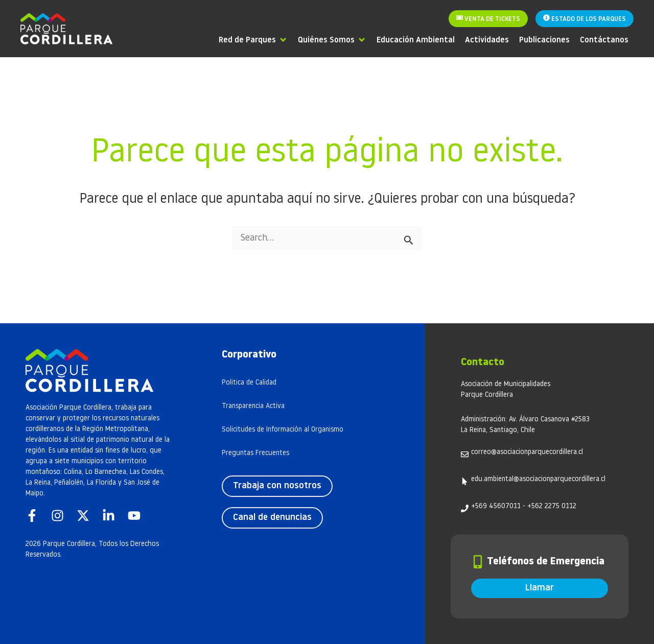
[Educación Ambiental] (416, 40)
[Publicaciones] (544, 40)
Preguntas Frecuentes (255, 453)
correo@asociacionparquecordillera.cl (527, 452)
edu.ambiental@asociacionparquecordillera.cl (538, 479)
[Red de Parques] (253, 40)
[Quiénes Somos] (332, 40)
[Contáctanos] (604, 40)
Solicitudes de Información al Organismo (283, 430)
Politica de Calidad (249, 383)
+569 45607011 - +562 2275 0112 (524, 506)
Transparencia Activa (253, 406)
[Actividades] (487, 40)
